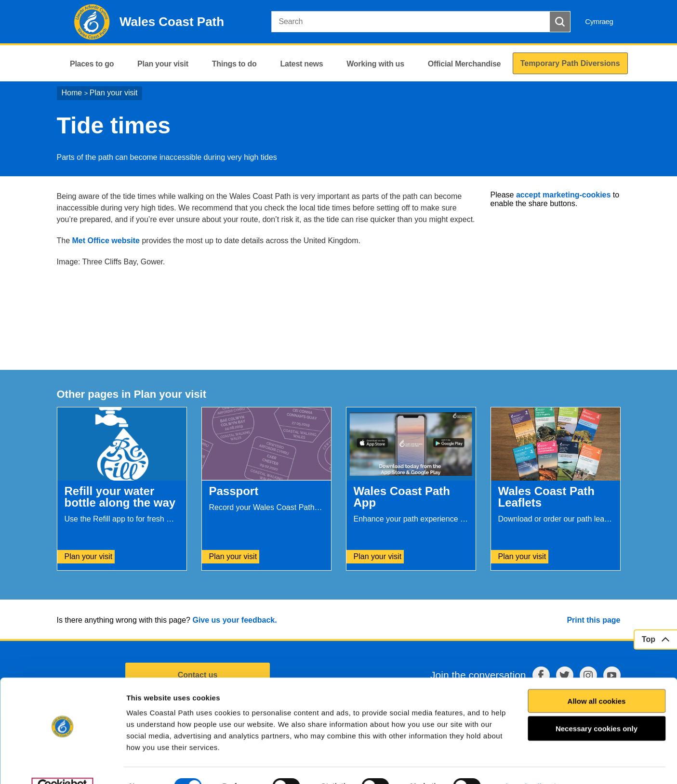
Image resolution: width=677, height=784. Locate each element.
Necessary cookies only (597, 708)
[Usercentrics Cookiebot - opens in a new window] (62, 765)
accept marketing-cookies (564, 195)
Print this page (593, 620)
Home (72, 93)
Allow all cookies (597, 680)
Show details (524, 765)
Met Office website (106, 241)
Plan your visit (114, 93)
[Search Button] (560, 22)
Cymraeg (599, 21)
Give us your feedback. (234, 620)
